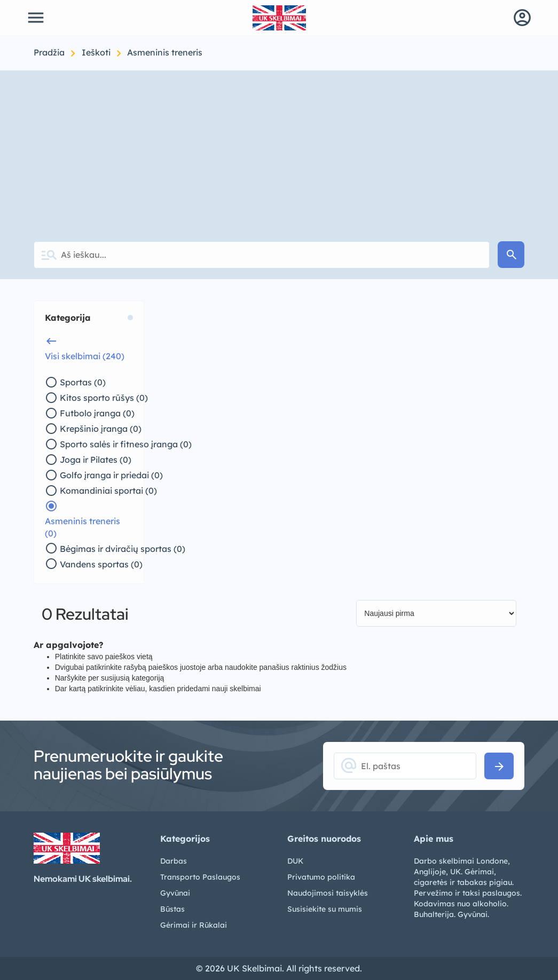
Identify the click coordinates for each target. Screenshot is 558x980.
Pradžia (50, 52)
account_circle (522, 18)
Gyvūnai (175, 893)
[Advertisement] (279, 151)
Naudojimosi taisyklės (328, 893)
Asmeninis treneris (165, 52)
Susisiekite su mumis (325, 909)
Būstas (172, 909)
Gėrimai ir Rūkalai (194, 925)
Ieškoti (97, 52)
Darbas (174, 861)
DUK (295, 861)
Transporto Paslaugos (200, 877)
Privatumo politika (321, 877)
